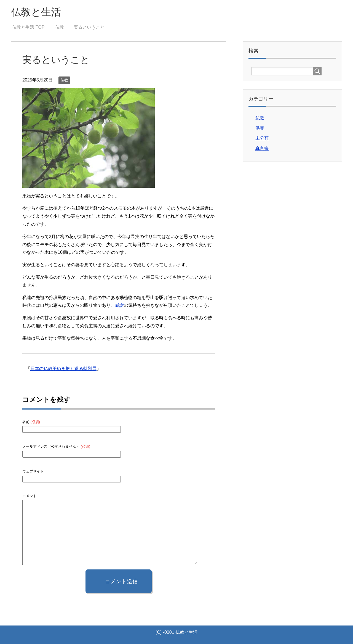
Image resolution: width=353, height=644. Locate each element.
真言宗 (262, 148)
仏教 (64, 80)
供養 (260, 128)
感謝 (119, 305)
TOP (28, 27)
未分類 (262, 138)
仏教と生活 (36, 12)
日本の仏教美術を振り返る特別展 (63, 369)
